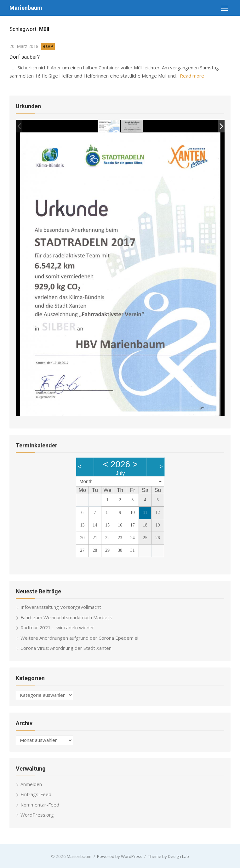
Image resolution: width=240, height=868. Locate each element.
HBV (46, 47)
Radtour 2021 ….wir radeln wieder (57, 627)
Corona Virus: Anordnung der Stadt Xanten (66, 648)
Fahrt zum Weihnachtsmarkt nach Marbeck (66, 617)
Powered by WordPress (120, 856)
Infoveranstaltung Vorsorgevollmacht (61, 607)
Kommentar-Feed (40, 804)
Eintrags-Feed (36, 794)
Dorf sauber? (25, 57)
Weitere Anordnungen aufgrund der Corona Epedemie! (79, 638)
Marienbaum (26, 8)
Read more (192, 76)
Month (86, 481)
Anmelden (31, 784)
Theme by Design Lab (169, 856)
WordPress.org (37, 815)
